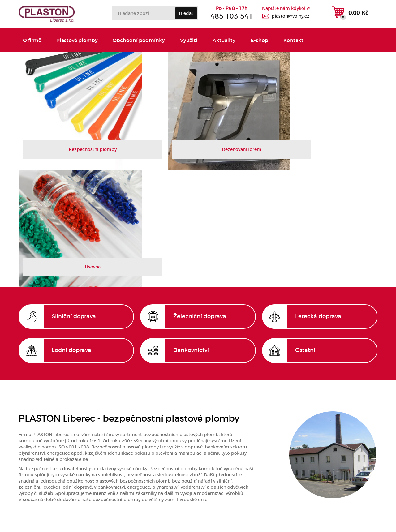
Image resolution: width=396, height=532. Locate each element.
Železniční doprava (200, 199)
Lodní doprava (71, 234)
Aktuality (221, 41)
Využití (187, 41)
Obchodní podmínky (138, 41)
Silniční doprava (74, 199)
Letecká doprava (318, 199)
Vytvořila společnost (198, 521)
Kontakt (288, 41)
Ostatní (305, 234)
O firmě (32, 41)
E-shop (255, 41)
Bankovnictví (191, 234)
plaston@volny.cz (291, 16)
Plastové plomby (76, 41)
